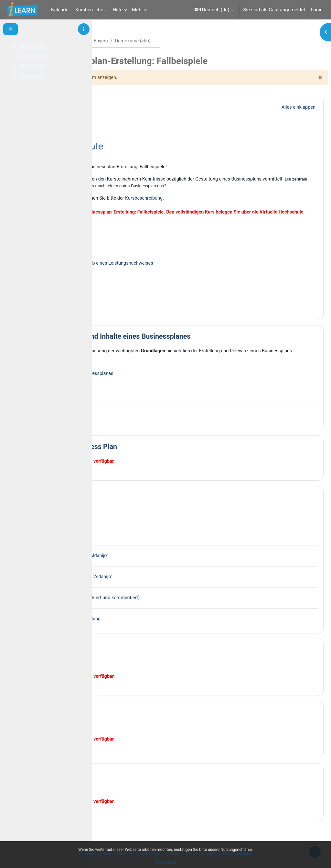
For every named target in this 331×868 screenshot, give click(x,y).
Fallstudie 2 (145, 667)
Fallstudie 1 (145, 514)
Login (317, 10)
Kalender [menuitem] (61, 10)
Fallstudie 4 (145, 793)
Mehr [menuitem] (137, 10)
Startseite (119, 41)
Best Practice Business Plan (171, 463)
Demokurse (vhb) (234, 41)
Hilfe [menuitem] (117, 10)
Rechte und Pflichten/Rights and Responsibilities (210, 854)
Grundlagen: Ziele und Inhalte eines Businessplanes (207, 345)
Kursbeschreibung (245, 207)
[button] (214, 10)
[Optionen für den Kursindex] (84, 29)
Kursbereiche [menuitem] (89, 10)
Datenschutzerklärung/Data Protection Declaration (123, 854)
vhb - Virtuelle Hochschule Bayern (172, 41)
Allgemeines (146, 107)
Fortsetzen (165, 862)
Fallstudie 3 (145, 730)
